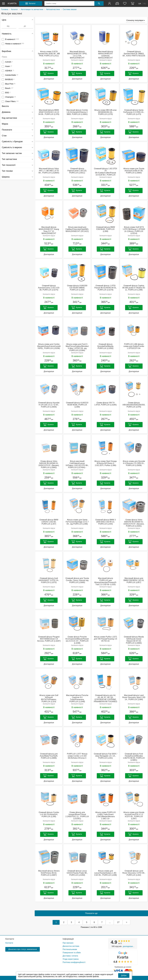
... (110, 922)
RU (145, 4)
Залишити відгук (49, 60)
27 (118, 922)
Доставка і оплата (70, 956)
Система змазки (70, 9)
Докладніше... (128, 946)
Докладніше (49, 79)
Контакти (10, 939)
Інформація (68, 939)
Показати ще (91, 913)
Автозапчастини (53, 9)
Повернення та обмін (72, 953)
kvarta (12, 3)
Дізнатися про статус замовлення (23, 949)
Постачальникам (70, 949)
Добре (124, 975)
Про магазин (68, 943)
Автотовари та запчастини (32, 9)
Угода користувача (71, 959)
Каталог (14, 9)
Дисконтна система (71, 946)
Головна (5, 9)
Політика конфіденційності (74, 962)
